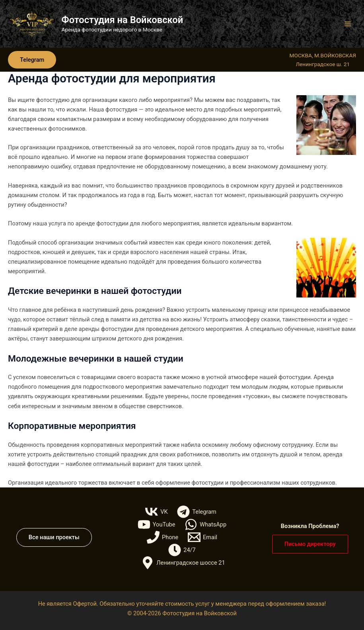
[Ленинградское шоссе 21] (183, 563)
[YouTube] (156, 524)
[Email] (202, 537)
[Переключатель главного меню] (348, 24)
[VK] (156, 512)
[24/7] (182, 550)
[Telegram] (197, 512)
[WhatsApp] (205, 524)
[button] (32, 60)
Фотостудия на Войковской (123, 20)
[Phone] (163, 537)
